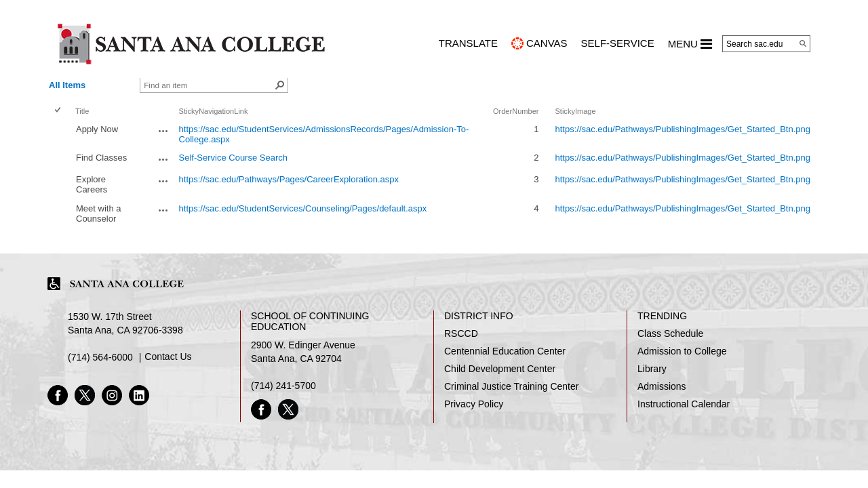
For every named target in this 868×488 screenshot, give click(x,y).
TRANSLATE (468, 43)
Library (652, 369)
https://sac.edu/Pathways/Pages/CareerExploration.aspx (289, 179)
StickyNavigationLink (214, 111)
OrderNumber (516, 111)
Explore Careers (92, 184)
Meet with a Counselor (98, 213)
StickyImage (575, 111)
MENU (690, 44)
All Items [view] (67, 85)
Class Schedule (670, 333)
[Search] (803, 43)
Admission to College (682, 351)
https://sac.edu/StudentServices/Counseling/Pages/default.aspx (303, 208)
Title (82, 111)
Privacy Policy (474, 404)
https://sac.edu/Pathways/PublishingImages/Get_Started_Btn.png (683, 129)
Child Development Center (500, 369)
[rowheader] (60, 134)
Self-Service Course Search (233, 158)
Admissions (662, 386)
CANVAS (547, 43)
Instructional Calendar (684, 404)
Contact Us (168, 357)
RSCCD (461, 333)
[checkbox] (59, 111)
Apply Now (97, 129)
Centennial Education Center (505, 351)
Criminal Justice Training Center (511, 386)
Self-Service (618, 43)
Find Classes (101, 158)
